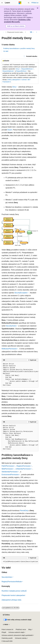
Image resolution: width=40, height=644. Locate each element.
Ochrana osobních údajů (16, 632)
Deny (18, 69)
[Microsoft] (20, 3)
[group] (20, 375)
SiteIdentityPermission (10, 472)
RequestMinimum (27, 69)
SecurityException (21, 293)
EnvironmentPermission (10, 475)
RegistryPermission (24, 466)
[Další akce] (37, 32)
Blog (30, 629)
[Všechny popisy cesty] (3, 32)
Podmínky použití (7, 638)
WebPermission (7, 469)
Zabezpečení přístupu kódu (11, 600)
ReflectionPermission (9, 349)
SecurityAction (11, 326)
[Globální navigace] (2, 3)
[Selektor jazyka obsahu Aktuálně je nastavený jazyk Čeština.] (6, 615)
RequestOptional (8, 71)
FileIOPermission (8, 466)
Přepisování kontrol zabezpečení (16, 32)
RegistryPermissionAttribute (12, 582)
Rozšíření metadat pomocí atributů (14, 591)
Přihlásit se (35, 3)
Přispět (4, 632)
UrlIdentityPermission (23, 469)
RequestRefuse (21, 71)
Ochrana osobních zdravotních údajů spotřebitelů (17, 635)
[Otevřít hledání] (29, 3)
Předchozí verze (21, 629)
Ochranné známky (21, 638)
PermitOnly (24, 511)
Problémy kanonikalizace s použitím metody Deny (19, 48)
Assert (10, 130)
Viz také (6, 51)
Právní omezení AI (7, 629)
